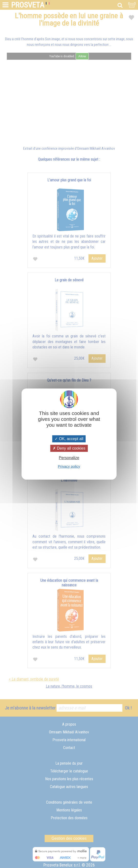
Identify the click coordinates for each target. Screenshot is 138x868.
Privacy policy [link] (69, 466)
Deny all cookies (69, 448)
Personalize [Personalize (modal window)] (69, 458)
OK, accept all (69, 439)
